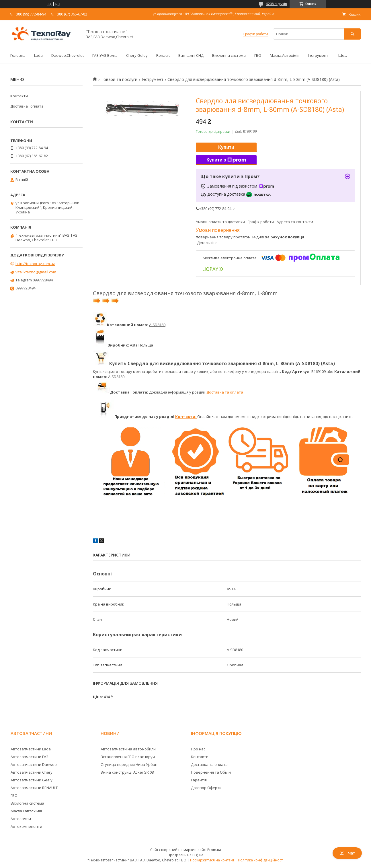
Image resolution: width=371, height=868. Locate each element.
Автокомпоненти (26, 826)
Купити (226, 147)
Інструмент (318, 55)
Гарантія (199, 780)
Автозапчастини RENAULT (34, 788)
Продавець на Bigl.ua (186, 855)
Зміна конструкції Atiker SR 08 (127, 772)
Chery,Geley (137, 55)
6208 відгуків (276, 4)
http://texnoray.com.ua (35, 264)
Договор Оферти (206, 788)
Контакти (19, 96)
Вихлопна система (229, 55)
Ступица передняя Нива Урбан (129, 764)
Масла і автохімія (26, 811)
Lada (38, 55)
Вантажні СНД (191, 55)
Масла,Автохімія (285, 55)
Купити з (226, 160)
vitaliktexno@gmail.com (36, 272)
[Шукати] (352, 34)
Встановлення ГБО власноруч (128, 757)
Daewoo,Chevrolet (68, 55)
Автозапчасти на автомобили (128, 749)
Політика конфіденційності (261, 860)
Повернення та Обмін (211, 772)
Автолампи (21, 819)
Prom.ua (214, 850)
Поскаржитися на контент (212, 860)
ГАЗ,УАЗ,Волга (105, 55)
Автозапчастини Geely (32, 780)
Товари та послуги (119, 79)
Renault (163, 55)
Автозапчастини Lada (31, 749)
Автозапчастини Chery (32, 772)
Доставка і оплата (27, 106)
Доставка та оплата (224, 392)
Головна (18, 55)
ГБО (258, 55)
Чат (347, 853)
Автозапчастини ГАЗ (30, 757)
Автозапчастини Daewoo (34, 764)
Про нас (198, 749)
